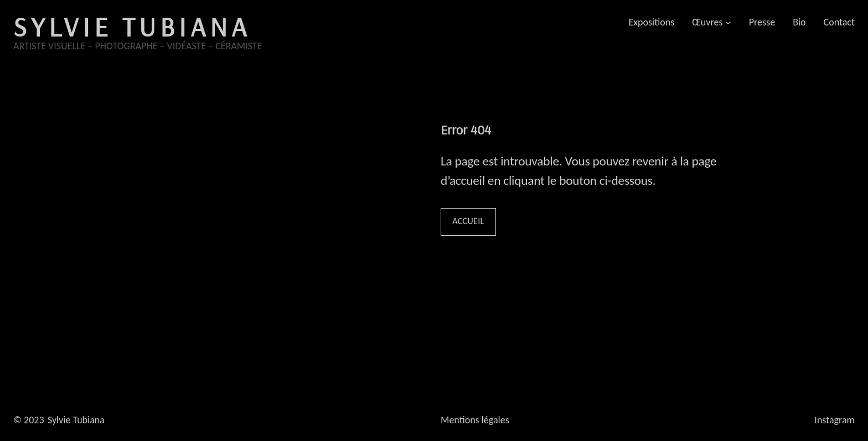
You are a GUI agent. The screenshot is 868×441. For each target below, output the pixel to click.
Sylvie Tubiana (132, 27)
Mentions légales (475, 420)
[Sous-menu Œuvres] (728, 22)
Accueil (468, 221)
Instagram (835, 420)
